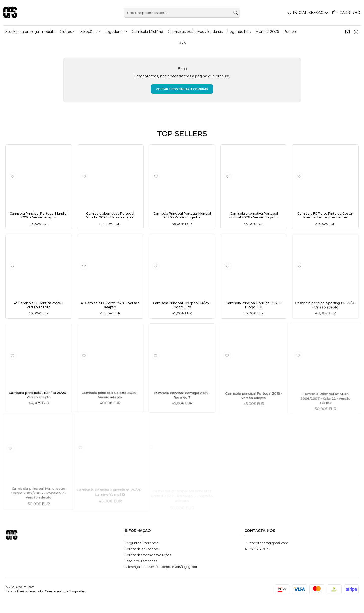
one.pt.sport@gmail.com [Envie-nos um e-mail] (266, 555)
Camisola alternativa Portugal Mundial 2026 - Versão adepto (110, 217)
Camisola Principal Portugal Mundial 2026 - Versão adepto (38, 217)
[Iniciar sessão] (309, 13)
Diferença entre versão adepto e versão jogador (161, 579)
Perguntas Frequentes (142, 555)
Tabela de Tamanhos (141, 573)
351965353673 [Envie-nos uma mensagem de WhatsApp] (257, 562)
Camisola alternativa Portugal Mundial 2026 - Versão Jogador (254, 217)
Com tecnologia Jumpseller (65, 604)
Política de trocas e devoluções (148, 567)
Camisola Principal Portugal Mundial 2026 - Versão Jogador (182, 217)
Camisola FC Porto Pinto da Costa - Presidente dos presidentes (326, 219)
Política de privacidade (142, 562)
